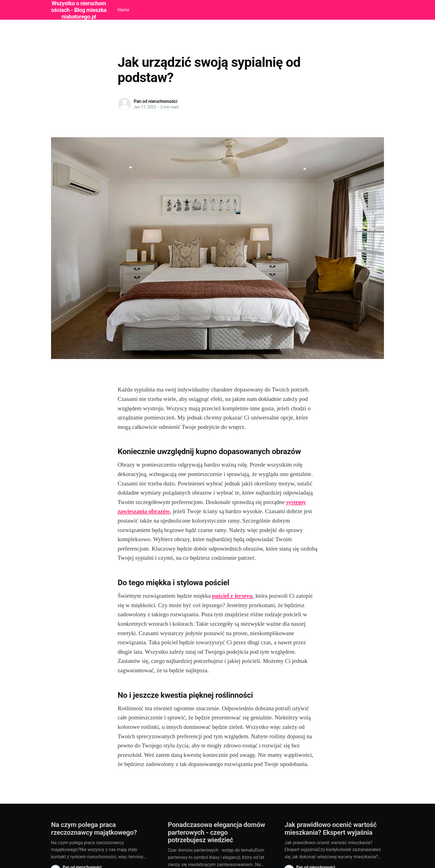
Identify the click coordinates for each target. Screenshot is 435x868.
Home (123, 10)
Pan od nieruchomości (155, 101)
